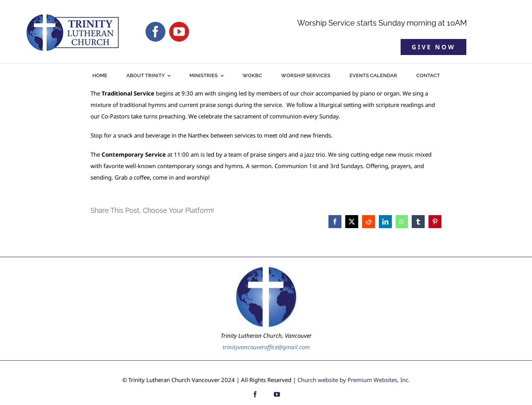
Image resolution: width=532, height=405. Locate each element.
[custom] (266, 394)
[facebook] (155, 32)
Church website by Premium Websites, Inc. (354, 380)
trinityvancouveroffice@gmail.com (266, 347)
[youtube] (179, 32)
